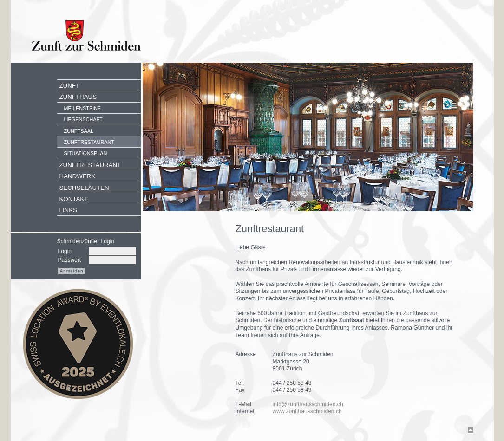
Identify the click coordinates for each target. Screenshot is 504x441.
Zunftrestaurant (89, 142)
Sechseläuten (84, 188)
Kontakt (74, 199)
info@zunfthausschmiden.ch (308, 404)
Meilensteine (83, 108)
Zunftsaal (79, 131)
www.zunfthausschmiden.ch (307, 411)
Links (68, 210)
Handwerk (78, 176)
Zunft (70, 86)
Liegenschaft (83, 119)
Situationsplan (86, 153)
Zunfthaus (78, 97)
